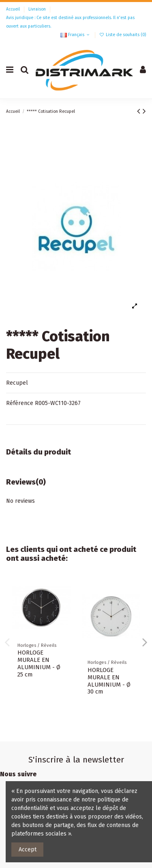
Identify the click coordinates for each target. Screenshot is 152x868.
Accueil (14, 9)
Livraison (38, 9)
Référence (20, 403)
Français (76, 35)
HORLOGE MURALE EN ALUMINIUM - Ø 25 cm (39, 663)
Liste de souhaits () (123, 35)
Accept (28, 850)
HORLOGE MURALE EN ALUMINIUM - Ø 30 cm (109, 681)
